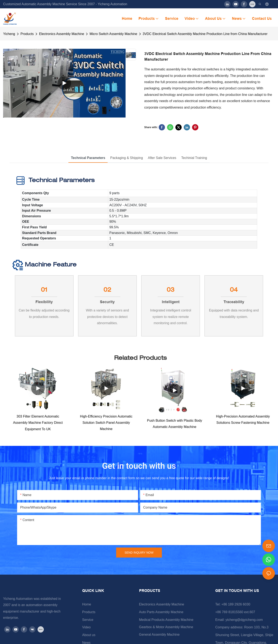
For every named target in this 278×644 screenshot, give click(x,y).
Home (87, 606)
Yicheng (9, 34)
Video (86, 629)
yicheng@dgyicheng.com (244, 621)
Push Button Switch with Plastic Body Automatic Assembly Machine (175, 425)
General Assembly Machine (159, 636)
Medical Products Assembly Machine (166, 621)
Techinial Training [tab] (194, 158)
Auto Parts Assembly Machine (161, 614)
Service (88, 621)
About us (89, 637)
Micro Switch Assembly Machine (113, 34)
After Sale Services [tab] (162, 158)
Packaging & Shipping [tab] (126, 158)
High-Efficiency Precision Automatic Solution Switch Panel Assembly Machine (106, 425)
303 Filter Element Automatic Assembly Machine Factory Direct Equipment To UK (38, 425)
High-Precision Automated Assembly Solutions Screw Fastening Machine (243, 421)
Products (27, 34)
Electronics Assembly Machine (62, 34)
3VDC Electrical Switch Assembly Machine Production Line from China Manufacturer (205, 34)
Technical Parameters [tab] (88, 158)
